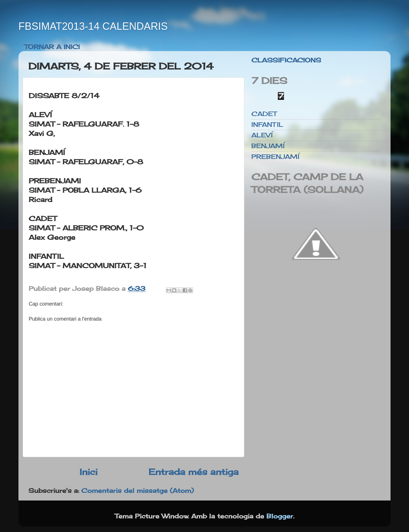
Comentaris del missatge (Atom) (137, 491)
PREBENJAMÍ (275, 157)
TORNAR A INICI (52, 47)
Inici (88, 472)
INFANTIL (267, 125)
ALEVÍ (262, 135)
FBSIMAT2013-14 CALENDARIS (93, 26)
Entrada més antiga (194, 472)
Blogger (280, 516)
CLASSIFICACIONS (286, 60)
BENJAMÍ (268, 146)
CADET (264, 114)
